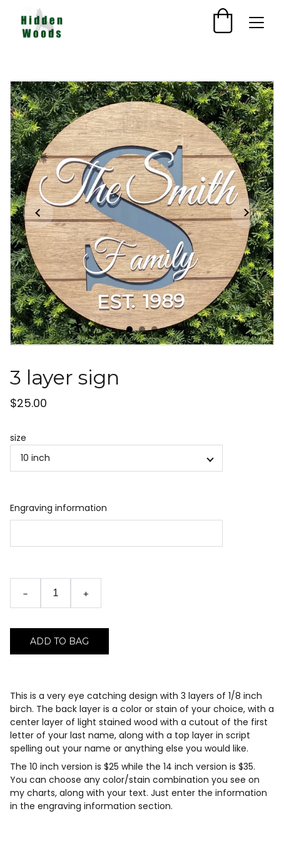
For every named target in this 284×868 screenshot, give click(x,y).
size (18, 438)
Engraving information (58, 508)
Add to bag (59, 641)
